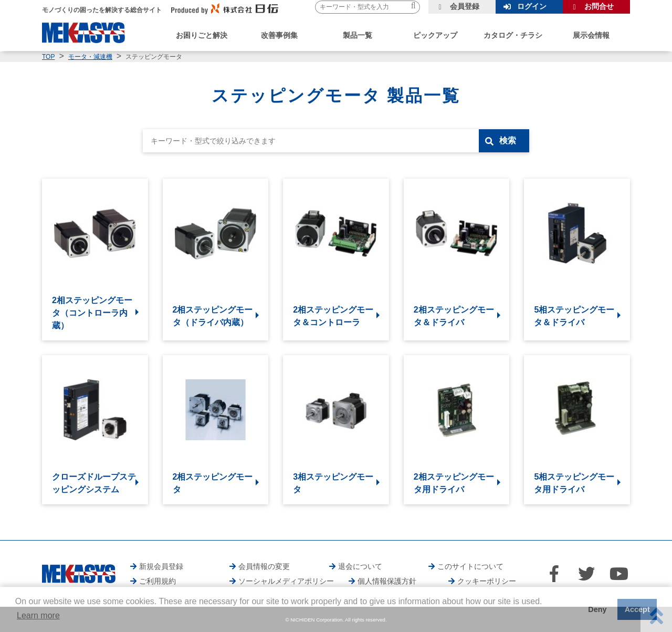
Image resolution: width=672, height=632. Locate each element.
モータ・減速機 (90, 57)
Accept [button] (637, 609)
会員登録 (465, 6)
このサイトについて (470, 566)
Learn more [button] (38, 615)
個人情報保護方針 (387, 581)
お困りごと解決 (202, 35)
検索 (508, 141)
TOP (48, 57)
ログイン (532, 6)
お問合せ (599, 6)
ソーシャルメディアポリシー (286, 581)
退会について (360, 566)
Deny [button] (597, 609)
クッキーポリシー (487, 581)
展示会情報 (591, 35)
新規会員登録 (161, 566)
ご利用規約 (157, 581)
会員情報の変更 (264, 566)
